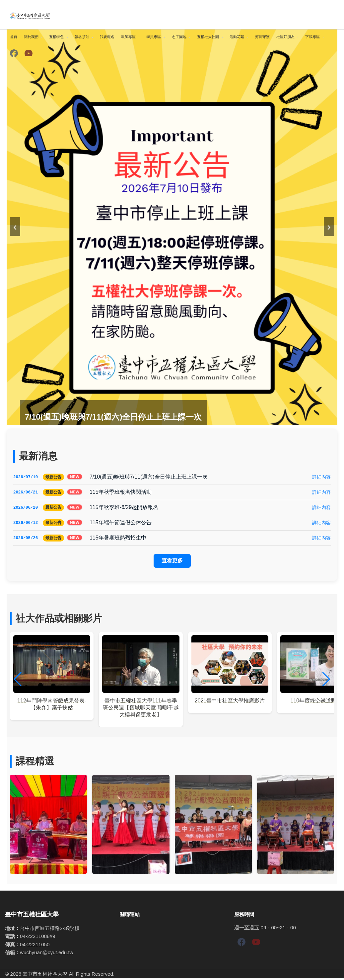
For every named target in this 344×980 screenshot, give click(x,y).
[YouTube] (29, 54)
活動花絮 (237, 37)
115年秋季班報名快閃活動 (121, 492)
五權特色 (56, 37)
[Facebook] (14, 54)
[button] (326, 681)
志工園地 (179, 37)
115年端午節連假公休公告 (121, 523)
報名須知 (82, 37)
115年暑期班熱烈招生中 (118, 539)
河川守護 (262, 37)
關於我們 (31, 37)
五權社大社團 (208, 37)
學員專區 (154, 37)
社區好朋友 (285, 37)
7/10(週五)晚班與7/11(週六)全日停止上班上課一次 (149, 477)
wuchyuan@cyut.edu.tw (47, 954)
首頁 (14, 37)
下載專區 (312, 37)
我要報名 (107, 37)
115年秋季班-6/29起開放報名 (124, 508)
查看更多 (172, 562)
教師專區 (128, 37)
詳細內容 (321, 477)
